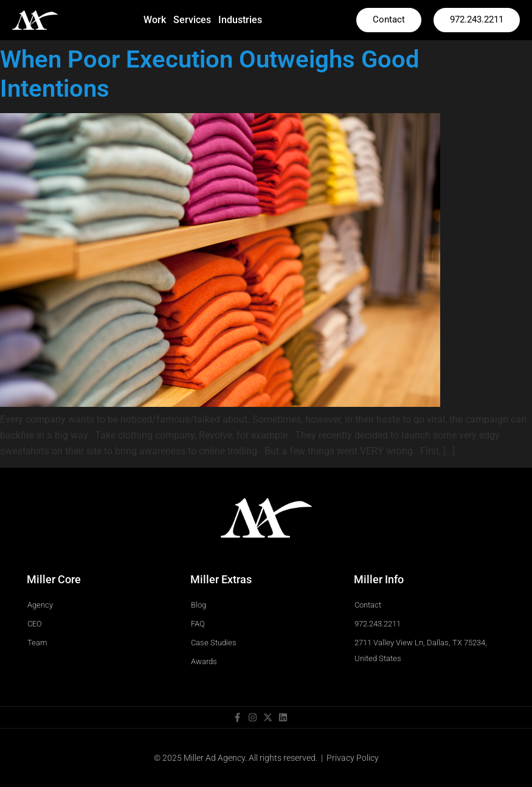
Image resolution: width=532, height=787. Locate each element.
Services (192, 20)
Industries (240, 20)
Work (155, 20)
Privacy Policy (353, 758)
